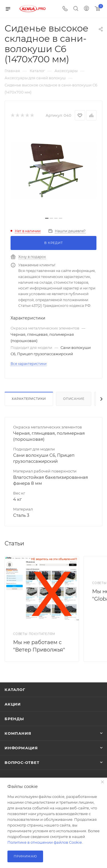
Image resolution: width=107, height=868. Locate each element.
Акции (13, 704)
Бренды (14, 719)
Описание (74, 399)
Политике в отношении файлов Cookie (45, 842)
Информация (21, 748)
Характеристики (29, 399)
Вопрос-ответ (22, 762)
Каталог (15, 690)
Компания (18, 733)
